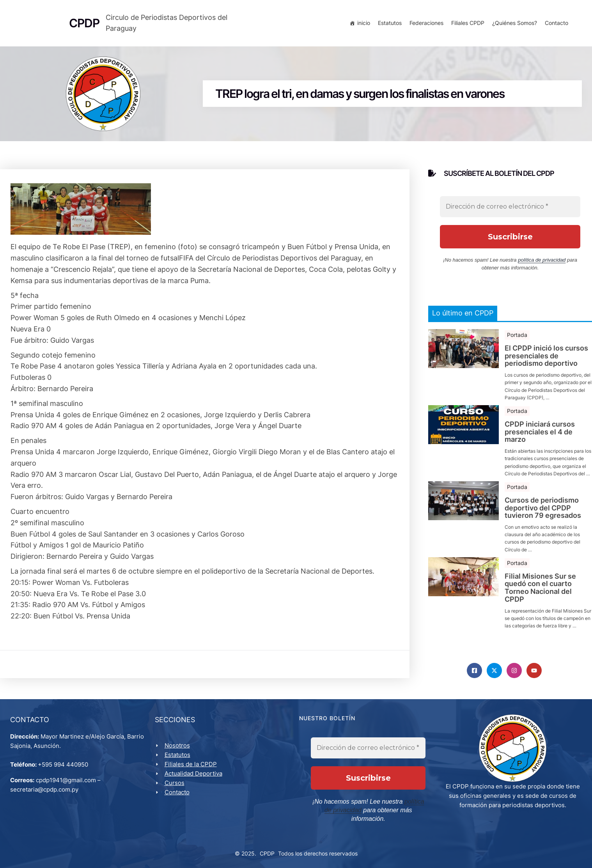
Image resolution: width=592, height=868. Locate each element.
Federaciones (425, 24)
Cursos (176, 790)
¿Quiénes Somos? (513, 24)
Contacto (555, 24)
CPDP (267, 853)
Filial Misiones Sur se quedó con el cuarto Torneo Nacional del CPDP (540, 593)
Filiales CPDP (466, 24)
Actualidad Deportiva (195, 781)
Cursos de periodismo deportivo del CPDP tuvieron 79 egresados (543, 513)
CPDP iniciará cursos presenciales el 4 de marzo (540, 437)
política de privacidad (542, 265)
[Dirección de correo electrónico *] (510, 212)
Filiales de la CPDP (192, 771)
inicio (362, 24)
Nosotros (179, 753)
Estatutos (388, 24)
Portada (517, 340)
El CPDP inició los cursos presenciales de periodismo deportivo (546, 361)
